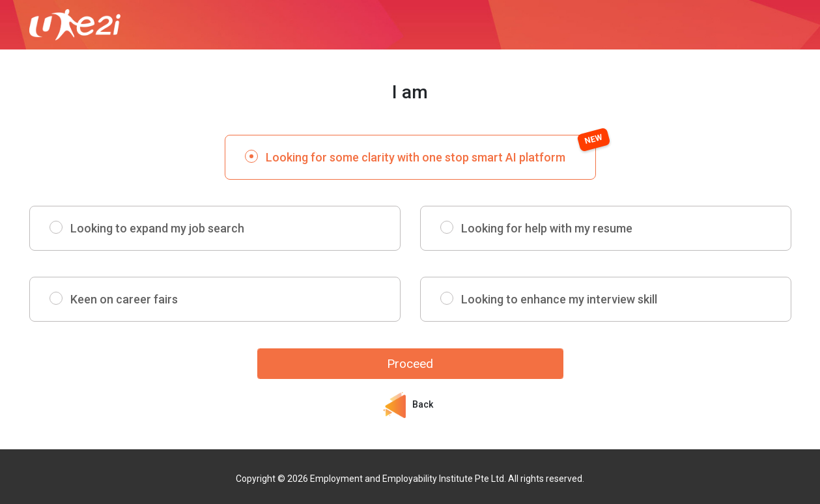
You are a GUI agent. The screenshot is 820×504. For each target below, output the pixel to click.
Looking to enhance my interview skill (559, 299)
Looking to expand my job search (157, 228)
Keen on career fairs (124, 299)
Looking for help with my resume (547, 228)
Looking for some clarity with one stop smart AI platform (431, 149)
